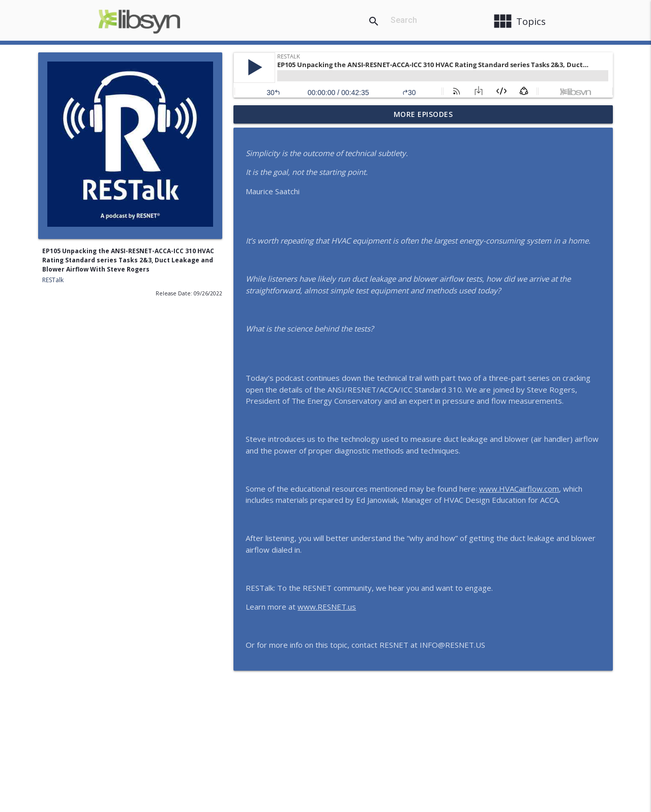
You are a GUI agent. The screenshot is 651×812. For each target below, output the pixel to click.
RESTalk (53, 280)
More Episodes (423, 114)
